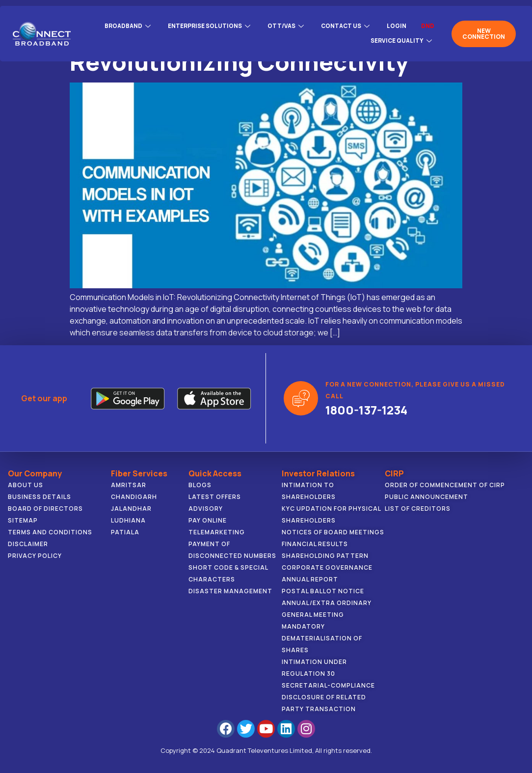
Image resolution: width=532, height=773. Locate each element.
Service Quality (402, 38)
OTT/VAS (284, 26)
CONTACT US (346, 26)
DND (428, 26)
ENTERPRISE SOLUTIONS (207, 26)
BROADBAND (124, 26)
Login (397, 26)
